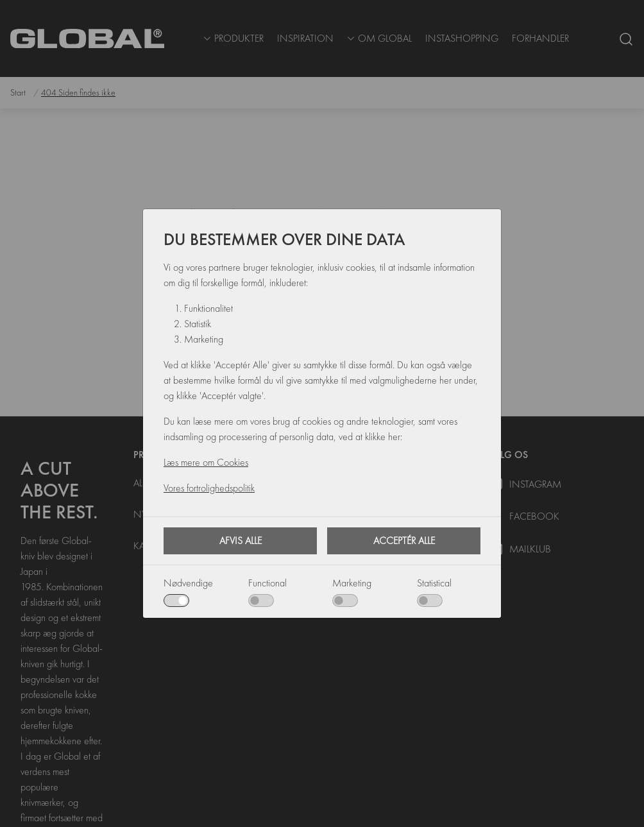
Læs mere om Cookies (206, 462)
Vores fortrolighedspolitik (209, 488)
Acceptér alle (404, 541)
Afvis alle (241, 541)
